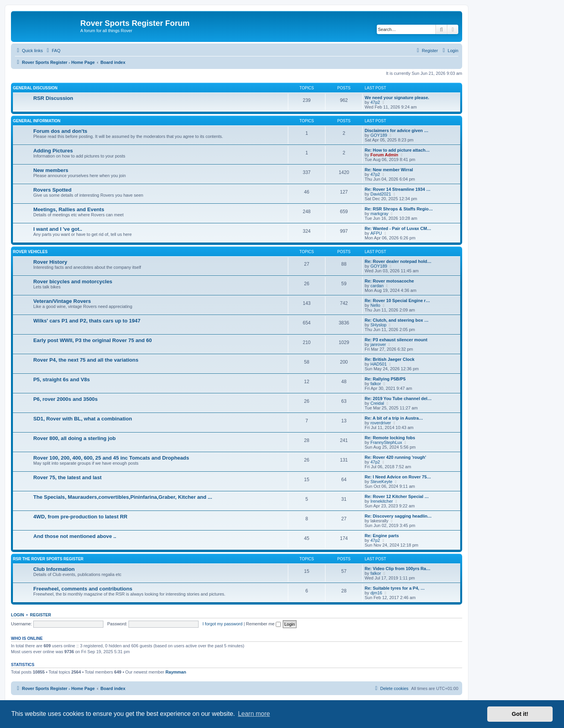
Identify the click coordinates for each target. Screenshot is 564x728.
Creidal (377, 403)
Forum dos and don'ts (60, 131)
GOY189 (379, 135)
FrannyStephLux (386, 442)
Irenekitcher (382, 501)
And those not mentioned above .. (75, 536)
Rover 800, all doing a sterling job (74, 438)
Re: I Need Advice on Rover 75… (398, 477)
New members (51, 170)
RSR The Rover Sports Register (48, 559)
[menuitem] (52, 51)
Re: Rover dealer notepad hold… (398, 261)
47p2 (375, 102)
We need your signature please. (397, 98)
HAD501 (379, 364)
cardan (377, 286)
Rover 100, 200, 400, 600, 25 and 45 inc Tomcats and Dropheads (111, 458)
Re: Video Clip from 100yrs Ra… (398, 569)
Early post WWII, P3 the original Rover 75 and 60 (93, 340)
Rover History (50, 262)
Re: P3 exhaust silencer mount (396, 340)
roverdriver (381, 423)
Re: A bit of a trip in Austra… (394, 418)
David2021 (381, 194)
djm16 (376, 593)
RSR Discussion (53, 98)
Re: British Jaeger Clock (390, 359)
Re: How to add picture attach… (397, 150)
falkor (376, 384)
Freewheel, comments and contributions (83, 589)
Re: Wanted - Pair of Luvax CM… (398, 228)
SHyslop (379, 325)
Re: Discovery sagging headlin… (398, 516)
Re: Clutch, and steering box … (397, 320)
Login (17, 615)
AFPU (376, 233)
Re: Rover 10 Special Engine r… (397, 301)
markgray (380, 214)
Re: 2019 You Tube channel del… (398, 398)
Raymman (176, 672)
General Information (37, 121)
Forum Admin (384, 155)
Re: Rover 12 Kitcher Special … (397, 496)
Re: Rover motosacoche (389, 281)
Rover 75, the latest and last (67, 477)
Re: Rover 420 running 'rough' (395, 457)
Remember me (263, 624)
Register (41, 615)
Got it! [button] (520, 714)
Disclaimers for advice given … (397, 130)
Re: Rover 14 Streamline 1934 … (398, 189)
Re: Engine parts (382, 536)
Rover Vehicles (30, 252)
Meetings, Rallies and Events (69, 209)
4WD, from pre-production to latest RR (80, 517)
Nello (375, 305)
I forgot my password (222, 624)
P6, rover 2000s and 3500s (65, 399)
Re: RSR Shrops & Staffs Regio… (399, 209)
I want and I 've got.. (58, 229)
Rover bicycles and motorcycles (73, 282)
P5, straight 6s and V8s (61, 379)
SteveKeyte (381, 482)
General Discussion (35, 88)
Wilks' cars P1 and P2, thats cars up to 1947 (87, 321)
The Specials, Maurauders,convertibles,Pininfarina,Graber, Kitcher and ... (123, 497)
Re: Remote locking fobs (390, 438)
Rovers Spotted (52, 190)
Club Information (54, 569)
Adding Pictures (53, 151)
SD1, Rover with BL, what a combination (83, 419)
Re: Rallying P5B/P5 (385, 379)
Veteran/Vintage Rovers (62, 301)
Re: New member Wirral (389, 170)
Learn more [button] (254, 714)
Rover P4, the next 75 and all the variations (86, 360)
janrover (378, 344)
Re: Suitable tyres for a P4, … (395, 588)
